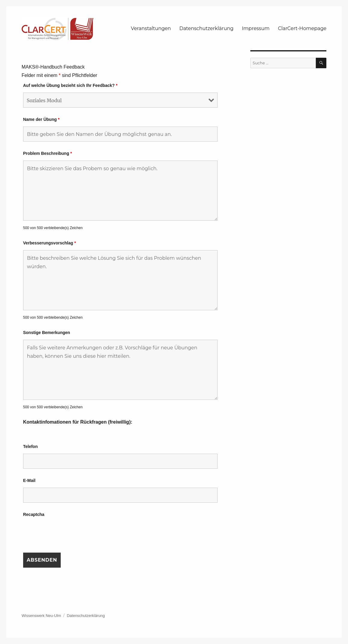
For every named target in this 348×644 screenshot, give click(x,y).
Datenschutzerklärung (206, 28)
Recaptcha (34, 514)
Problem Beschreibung (48, 153)
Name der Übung (41, 119)
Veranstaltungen (151, 28)
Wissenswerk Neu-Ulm (41, 616)
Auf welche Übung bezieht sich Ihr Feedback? (70, 85)
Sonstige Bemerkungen (47, 333)
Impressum (256, 28)
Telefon (31, 446)
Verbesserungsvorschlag (50, 243)
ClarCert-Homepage (302, 28)
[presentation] (69, 533)
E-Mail (29, 480)
